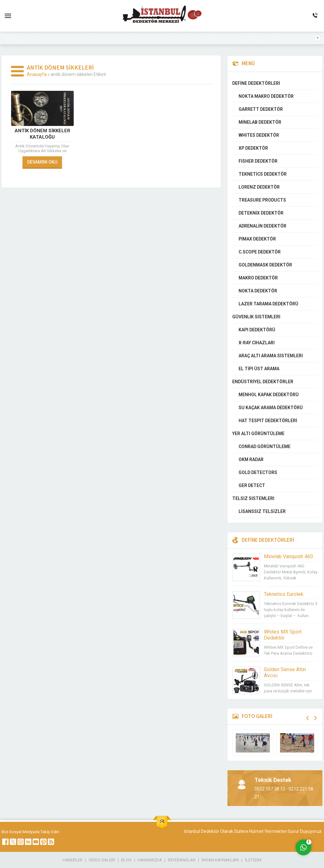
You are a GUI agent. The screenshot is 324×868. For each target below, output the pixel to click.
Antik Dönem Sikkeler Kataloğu (42, 134)
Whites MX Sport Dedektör (283, 635)
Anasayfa (37, 74)
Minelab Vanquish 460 (288, 556)
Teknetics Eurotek (284, 594)
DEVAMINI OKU (42, 162)
